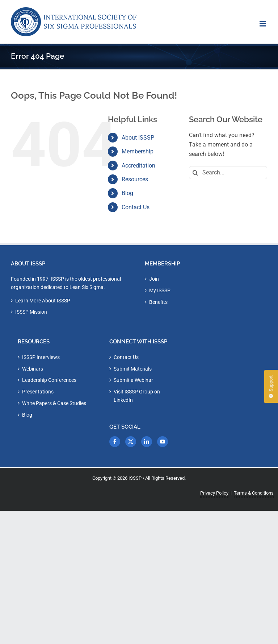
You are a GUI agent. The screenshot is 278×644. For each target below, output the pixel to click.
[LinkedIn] (147, 442)
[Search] (195, 173)
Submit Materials (133, 369)
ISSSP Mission (31, 312)
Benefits (158, 302)
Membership (138, 151)
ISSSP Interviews (41, 357)
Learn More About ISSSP (43, 301)
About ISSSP (138, 138)
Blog (127, 193)
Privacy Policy (214, 493)
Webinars (33, 369)
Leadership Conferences (49, 380)
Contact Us (136, 207)
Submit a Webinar (133, 380)
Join (154, 279)
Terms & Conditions (254, 493)
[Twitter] (131, 442)
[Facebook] (115, 442)
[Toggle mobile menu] (263, 24)
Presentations (38, 392)
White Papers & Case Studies (54, 403)
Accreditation (138, 166)
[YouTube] (163, 442)
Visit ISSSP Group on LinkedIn (137, 396)
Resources (135, 179)
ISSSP (135, 478)
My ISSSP (160, 290)
